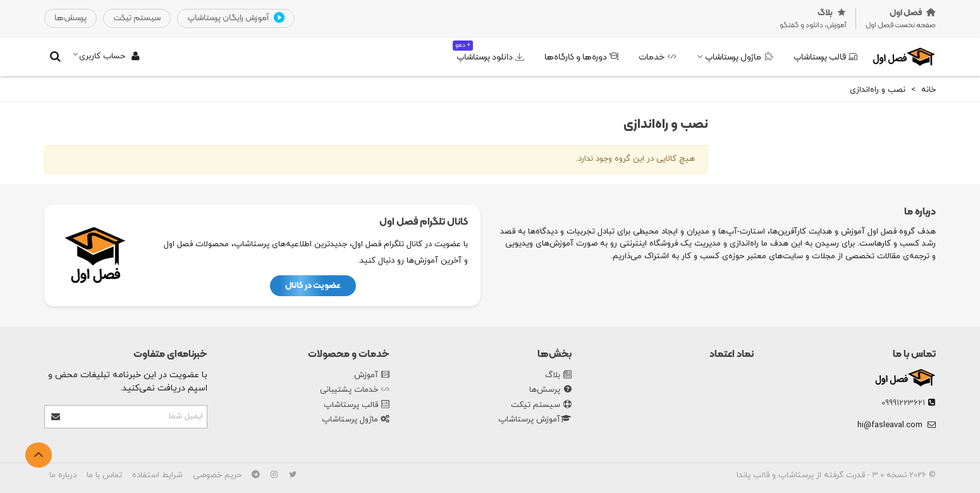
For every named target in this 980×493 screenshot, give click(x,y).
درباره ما (63, 475)
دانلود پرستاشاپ (488, 52)
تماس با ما (914, 354)
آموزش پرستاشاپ (535, 420)
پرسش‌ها (550, 390)
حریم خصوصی (217, 475)
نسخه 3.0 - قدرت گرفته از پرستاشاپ (841, 475)
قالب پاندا (753, 475)
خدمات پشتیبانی (355, 390)
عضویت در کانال (313, 286)
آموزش (372, 376)
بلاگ (558, 376)
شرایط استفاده (157, 475)
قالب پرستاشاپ (825, 57)
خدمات (658, 57)
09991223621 (903, 403)
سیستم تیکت (541, 406)
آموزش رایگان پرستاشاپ (236, 18)
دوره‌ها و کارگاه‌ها (581, 57)
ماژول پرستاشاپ (739, 57)
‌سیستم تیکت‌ (137, 18)
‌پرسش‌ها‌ (70, 18)
